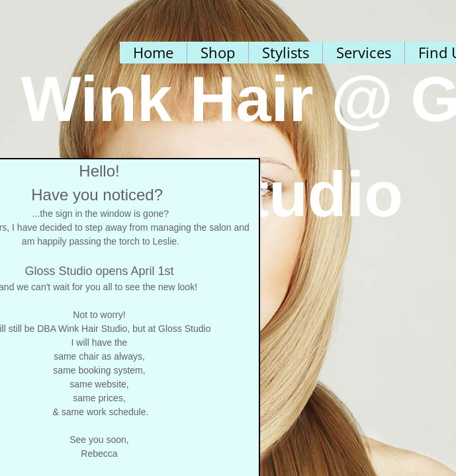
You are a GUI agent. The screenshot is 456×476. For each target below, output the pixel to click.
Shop (218, 52)
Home (153, 52)
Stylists (286, 52)
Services (364, 52)
